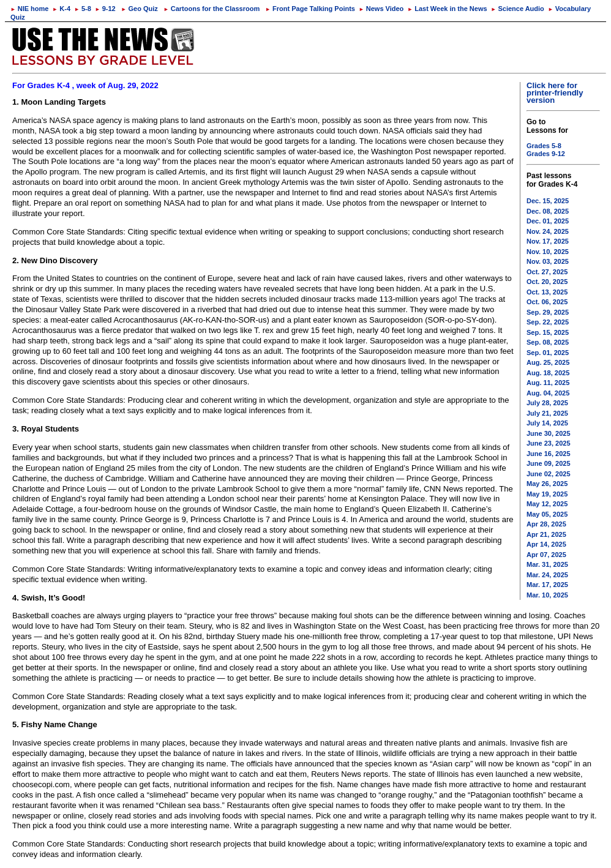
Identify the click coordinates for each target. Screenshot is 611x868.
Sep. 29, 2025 (548, 312)
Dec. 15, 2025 (548, 201)
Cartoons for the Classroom (212, 9)
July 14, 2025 (547, 423)
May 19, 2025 (547, 494)
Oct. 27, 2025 (547, 272)
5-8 (83, 9)
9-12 (105, 9)
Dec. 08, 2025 (548, 211)
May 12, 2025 (547, 504)
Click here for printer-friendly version (555, 93)
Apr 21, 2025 (546, 534)
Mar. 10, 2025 (547, 595)
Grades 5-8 (544, 146)
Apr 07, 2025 (546, 555)
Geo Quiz (140, 9)
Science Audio (518, 9)
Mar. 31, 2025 (547, 564)
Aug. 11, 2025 (548, 383)
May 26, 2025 (547, 484)
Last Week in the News (447, 9)
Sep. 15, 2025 (548, 332)
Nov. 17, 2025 (548, 241)
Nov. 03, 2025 (548, 261)
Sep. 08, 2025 (548, 342)
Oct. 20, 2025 (547, 282)
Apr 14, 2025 (546, 544)
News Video (381, 9)
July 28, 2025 (547, 403)
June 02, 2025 (549, 474)
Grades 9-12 (546, 154)
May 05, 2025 (547, 514)
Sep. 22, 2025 (548, 322)
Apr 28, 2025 (546, 524)
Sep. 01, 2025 (548, 353)
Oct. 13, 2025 (547, 292)
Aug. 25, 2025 (548, 362)
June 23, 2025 (549, 443)
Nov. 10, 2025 (548, 252)
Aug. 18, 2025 (548, 373)
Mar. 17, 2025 (547, 585)
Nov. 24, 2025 (548, 231)
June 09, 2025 (549, 463)
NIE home (29, 9)
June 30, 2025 (549, 433)
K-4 (62, 9)
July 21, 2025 (547, 413)
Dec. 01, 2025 (548, 221)
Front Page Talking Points (310, 9)
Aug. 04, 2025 (548, 393)
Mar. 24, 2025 (547, 575)
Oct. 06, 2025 (547, 302)
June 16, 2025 (549, 454)
